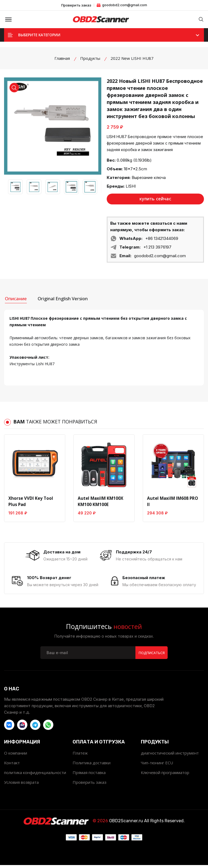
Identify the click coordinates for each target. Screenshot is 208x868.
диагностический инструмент (170, 756)
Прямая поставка (89, 775)
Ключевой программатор (165, 775)
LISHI (131, 188)
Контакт (12, 766)
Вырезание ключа (149, 179)
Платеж (80, 756)
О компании (16, 756)
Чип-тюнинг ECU (157, 766)
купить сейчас (155, 201)
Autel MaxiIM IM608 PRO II (172, 502)
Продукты (90, 60)
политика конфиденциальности (35, 775)
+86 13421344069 (162, 240)
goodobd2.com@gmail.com (122, 5)
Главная (62, 60)
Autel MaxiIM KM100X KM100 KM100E (100, 502)
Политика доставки (92, 766)
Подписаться (151, 655)
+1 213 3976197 (157, 249)
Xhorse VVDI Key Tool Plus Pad (30, 502)
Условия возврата (21, 785)
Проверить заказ (76, 5)
